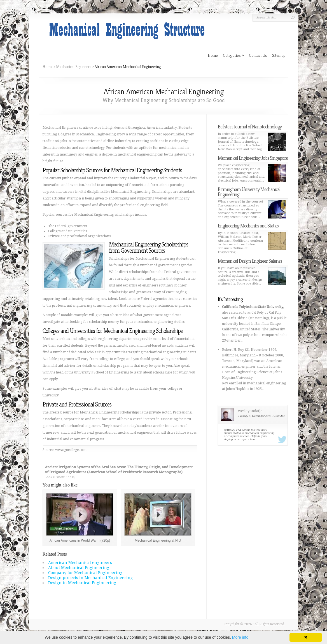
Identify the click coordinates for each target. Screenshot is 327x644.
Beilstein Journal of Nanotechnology (250, 127)
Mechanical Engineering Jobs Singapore (253, 158)
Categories (233, 55)
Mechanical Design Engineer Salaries (250, 261)
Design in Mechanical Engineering (82, 583)
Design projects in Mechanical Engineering (90, 578)
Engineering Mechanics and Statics (248, 226)
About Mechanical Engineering (79, 568)
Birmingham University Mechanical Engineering (249, 192)
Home (48, 67)
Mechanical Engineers (74, 67)
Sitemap (279, 55)
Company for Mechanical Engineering (85, 573)
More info (240, 637)
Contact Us (258, 55)
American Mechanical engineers (80, 563)
